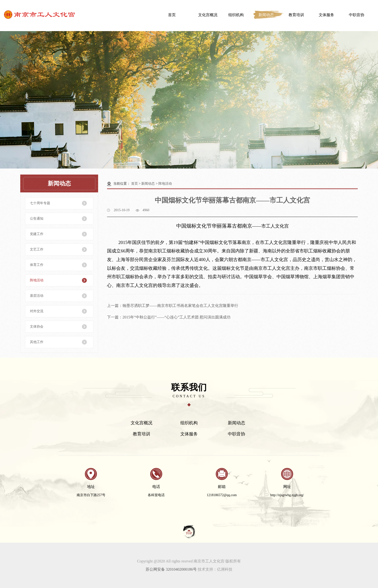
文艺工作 (37, 249)
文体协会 (37, 327)
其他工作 (37, 342)
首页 (172, 15)
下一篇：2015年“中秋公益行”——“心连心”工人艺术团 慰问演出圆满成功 (169, 317)
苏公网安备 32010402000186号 (171, 569)
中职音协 (357, 15)
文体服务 (326, 15)
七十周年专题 (40, 203)
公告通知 (37, 219)
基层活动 (37, 296)
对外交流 (37, 311)
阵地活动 (37, 280)
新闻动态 (266, 15)
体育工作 (37, 265)
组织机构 (236, 15)
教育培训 (296, 15)
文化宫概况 (208, 15)
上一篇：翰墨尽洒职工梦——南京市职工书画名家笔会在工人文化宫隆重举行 (173, 306)
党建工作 (37, 234)
